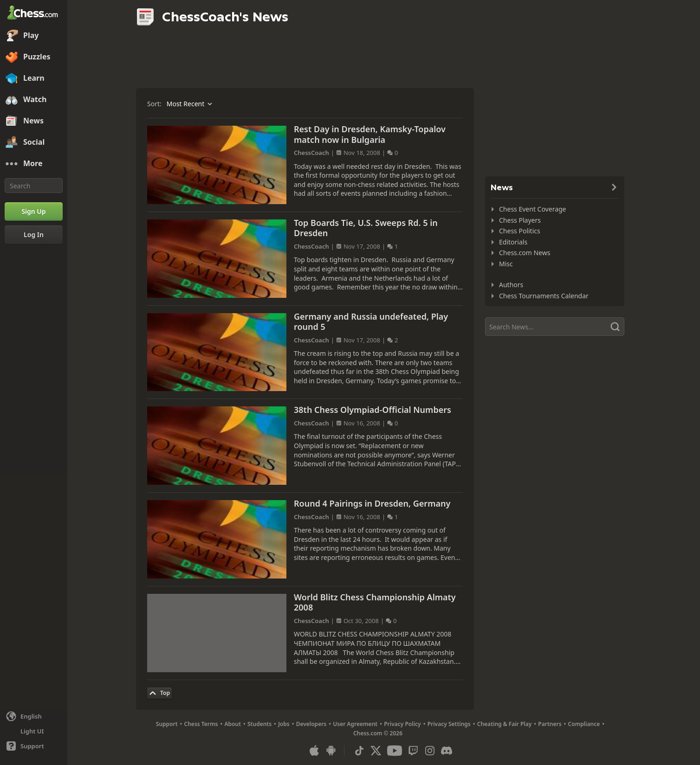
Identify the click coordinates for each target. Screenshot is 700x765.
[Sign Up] (34, 212)
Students (259, 724)
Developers (311, 724)
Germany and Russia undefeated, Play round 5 (371, 322)
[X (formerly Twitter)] (376, 751)
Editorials (513, 242)
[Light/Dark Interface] (34, 731)
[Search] (34, 186)
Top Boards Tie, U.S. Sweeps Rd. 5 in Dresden (366, 228)
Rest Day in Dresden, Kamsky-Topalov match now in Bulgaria (370, 134)
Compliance (584, 724)
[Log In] (34, 235)
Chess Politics (520, 231)
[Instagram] (430, 751)
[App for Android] (331, 751)
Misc (506, 264)
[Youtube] (395, 751)
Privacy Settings (449, 724)
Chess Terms (201, 724)
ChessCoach (311, 153)
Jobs (284, 724)
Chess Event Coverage (533, 209)
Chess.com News (525, 253)
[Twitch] (413, 751)
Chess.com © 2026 (378, 733)
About (233, 724)
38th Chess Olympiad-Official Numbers (373, 410)
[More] (34, 164)
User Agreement (355, 724)
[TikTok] (359, 751)
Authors (511, 285)
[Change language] (34, 716)
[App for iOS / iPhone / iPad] (314, 751)
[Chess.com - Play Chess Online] (34, 13)
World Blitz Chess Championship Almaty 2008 (375, 602)
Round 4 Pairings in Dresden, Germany (372, 503)
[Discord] (447, 751)
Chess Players (520, 220)
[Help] (34, 746)
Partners (550, 724)
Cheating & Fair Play (505, 724)
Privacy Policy (402, 724)
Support (167, 724)
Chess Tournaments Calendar (544, 296)
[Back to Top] (159, 693)
